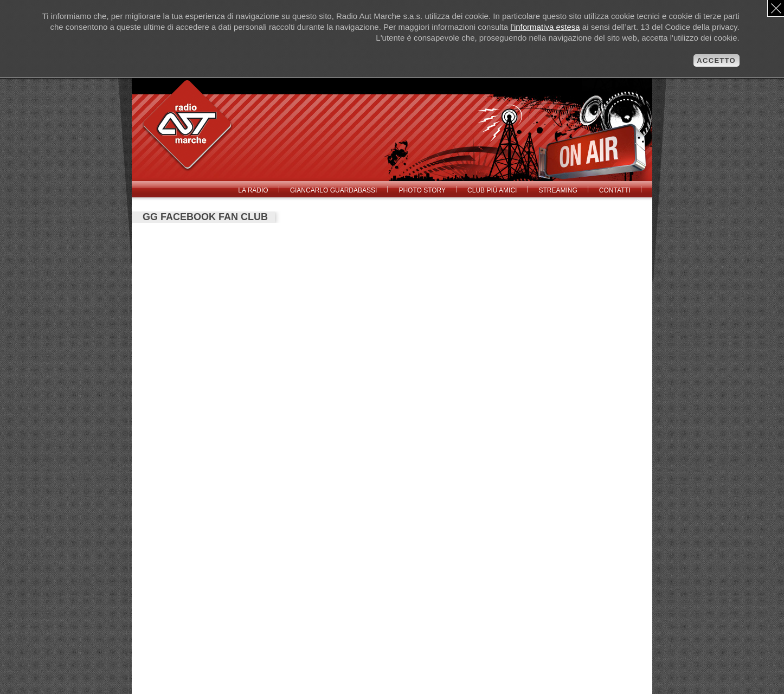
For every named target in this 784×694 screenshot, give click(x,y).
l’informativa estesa (545, 27)
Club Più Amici (492, 190)
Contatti (615, 190)
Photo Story (422, 190)
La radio (253, 190)
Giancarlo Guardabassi (334, 190)
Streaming (558, 190)
